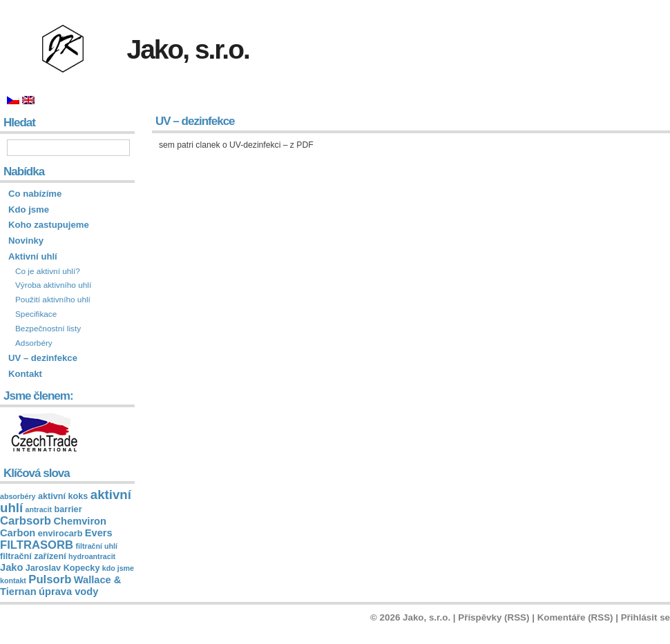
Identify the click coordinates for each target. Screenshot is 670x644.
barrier (68, 509)
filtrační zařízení (33, 556)
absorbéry (18, 496)
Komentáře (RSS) (575, 617)
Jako (11, 567)
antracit (39, 509)
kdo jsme (118, 568)
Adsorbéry (34, 343)
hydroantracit (92, 556)
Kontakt (25, 374)
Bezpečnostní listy (48, 329)
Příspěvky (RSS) (494, 617)
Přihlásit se (645, 617)
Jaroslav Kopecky (63, 568)
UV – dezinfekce (43, 358)
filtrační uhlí (97, 546)
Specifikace (36, 314)
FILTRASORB (37, 545)
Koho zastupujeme (49, 225)
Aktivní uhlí (33, 256)
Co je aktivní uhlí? (48, 271)
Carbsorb (26, 521)
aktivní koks (63, 496)
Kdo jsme (29, 209)
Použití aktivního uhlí (53, 300)
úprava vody (68, 592)
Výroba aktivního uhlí (53, 285)
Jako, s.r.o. (188, 49)
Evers (99, 533)
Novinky (26, 241)
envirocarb (60, 534)
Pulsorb (50, 579)
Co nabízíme (35, 194)
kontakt (13, 580)
